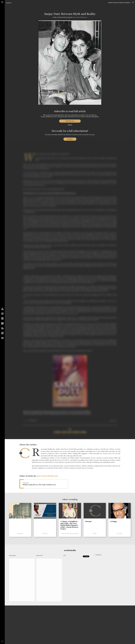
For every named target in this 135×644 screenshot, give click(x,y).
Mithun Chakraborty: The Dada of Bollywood (39, 485)
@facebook (39, 555)
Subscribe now (70, 121)
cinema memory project (70, 533)
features (9, 3)
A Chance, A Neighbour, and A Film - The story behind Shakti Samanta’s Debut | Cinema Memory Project (69, 525)
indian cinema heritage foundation (119, 3)
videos (45, 533)
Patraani (88, 521)
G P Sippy (114, 521)
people (120, 533)
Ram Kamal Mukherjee (80, 17)
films (95, 533)
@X (65, 555)
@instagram (12, 555)
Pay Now (70, 139)
